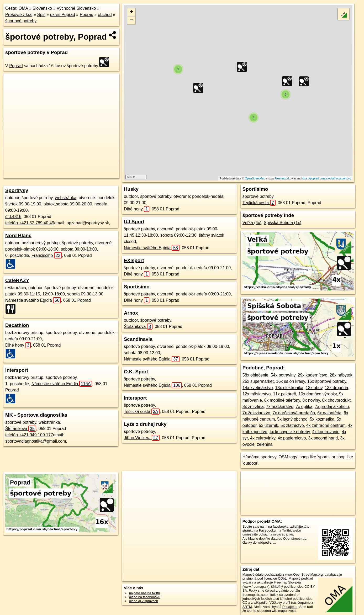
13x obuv (314, 388)
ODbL (282, 578)
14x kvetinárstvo (258, 388)
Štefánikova (21, 429)
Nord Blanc (18, 235)
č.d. (13, 217)
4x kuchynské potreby (290, 432)
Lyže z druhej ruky (145, 424)
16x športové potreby (327, 381)
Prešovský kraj (19, 15)
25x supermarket (258, 381)
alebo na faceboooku (145, 597)
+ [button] (131, 12)
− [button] (131, 20)
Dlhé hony (18, 345)
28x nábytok (341, 375)
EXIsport (134, 260)
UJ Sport (134, 222)
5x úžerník (268, 425)
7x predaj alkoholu (332, 407)
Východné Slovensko (76, 8)
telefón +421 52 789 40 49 (30, 223)
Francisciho (47, 255)
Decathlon (17, 325)
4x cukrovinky (263, 438)
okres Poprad (63, 15)
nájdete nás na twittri (144, 593)
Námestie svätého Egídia (33, 300)
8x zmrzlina (253, 407)
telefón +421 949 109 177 (29, 435)
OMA (23, 8)
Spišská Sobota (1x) (283, 223)
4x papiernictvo (292, 438)
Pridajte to (290, 607)
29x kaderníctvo (312, 375)
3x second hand (323, 438)
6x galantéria (329, 413)
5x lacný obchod (292, 419)
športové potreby (21, 21)
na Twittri (284, 530)
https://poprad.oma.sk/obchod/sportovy (326, 178)
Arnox (131, 313)
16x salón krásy (291, 381)
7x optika (304, 407)
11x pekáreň (284, 394)
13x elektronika (289, 388)
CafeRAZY (17, 280)
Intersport (17, 370)
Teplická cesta (142, 412)
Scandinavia (138, 339)
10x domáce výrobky (318, 394)
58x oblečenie (255, 375)
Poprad (87, 15)
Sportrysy (17, 190)
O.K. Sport (136, 372)
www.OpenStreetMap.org (304, 574)
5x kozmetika (322, 419)
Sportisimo (137, 287)
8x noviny (311, 400)
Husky (131, 189)
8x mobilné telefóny (282, 400)
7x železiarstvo (256, 413)
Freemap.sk (282, 178)
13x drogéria (336, 388)
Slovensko (42, 8)
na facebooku (278, 526)
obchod (105, 15)
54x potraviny (283, 375)
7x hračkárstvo (280, 407)
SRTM (247, 607)
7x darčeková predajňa (294, 413)
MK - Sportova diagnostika (36, 415)
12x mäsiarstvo (257, 394)
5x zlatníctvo (292, 425)
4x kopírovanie (326, 432)
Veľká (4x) (252, 223)
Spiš (41, 15)
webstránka (66, 198)
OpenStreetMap (255, 178)
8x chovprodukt (337, 400)
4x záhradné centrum (326, 425)
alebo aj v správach (144, 601)
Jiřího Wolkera (142, 438)
